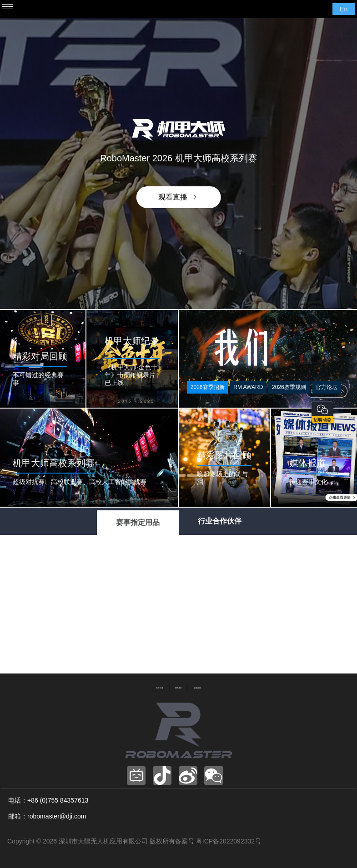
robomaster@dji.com (57, 816)
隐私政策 (197, 688)
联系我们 (179, 688)
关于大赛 (160, 688)
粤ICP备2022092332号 (229, 841)
